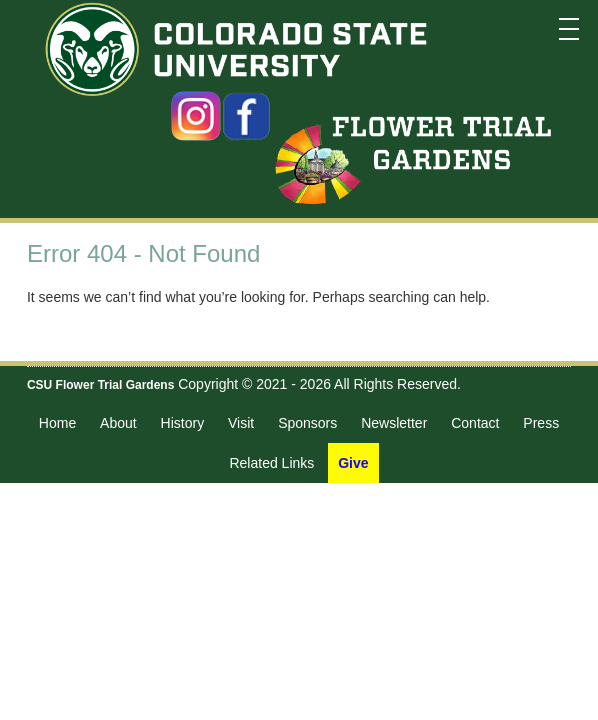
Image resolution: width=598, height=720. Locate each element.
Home (57, 423)
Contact (475, 423)
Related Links (271, 463)
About (118, 423)
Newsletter (394, 423)
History (183, 423)
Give (353, 463)
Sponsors (307, 423)
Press (541, 423)
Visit (241, 423)
